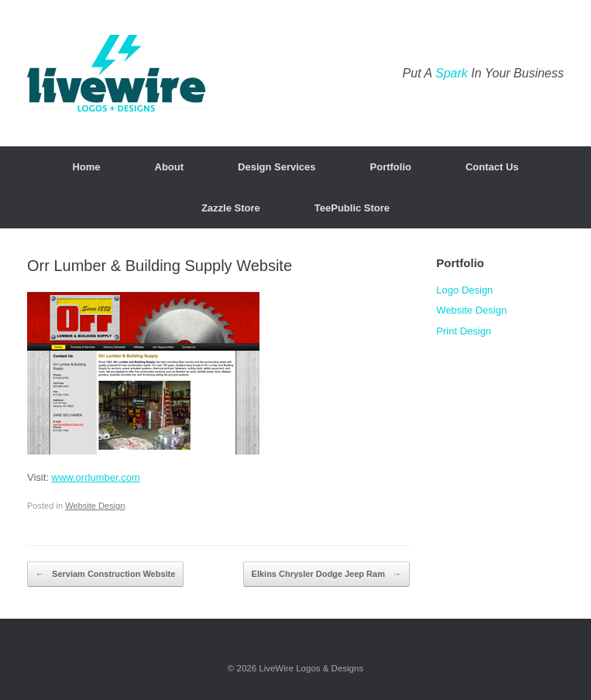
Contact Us (492, 167)
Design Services (277, 167)
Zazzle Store (231, 208)
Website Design (95, 506)
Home (86, 167)
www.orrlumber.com (96, 477)
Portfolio (391, 167)
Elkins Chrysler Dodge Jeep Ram (326, 575)
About (170, 167)
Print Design (464, 331)
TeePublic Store (352, 208)
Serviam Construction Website (105, 575)
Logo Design (464, 290)
